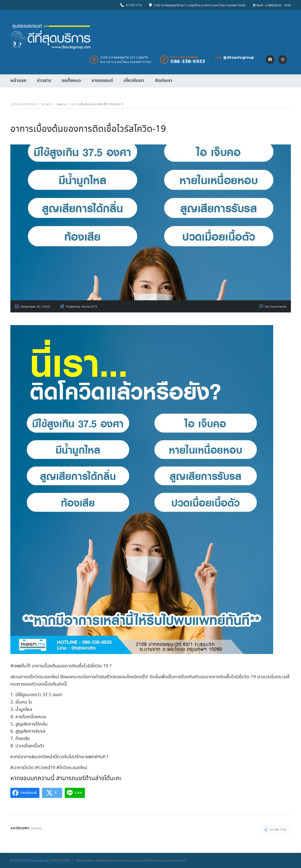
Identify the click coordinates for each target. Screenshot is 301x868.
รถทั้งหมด (71, 81)
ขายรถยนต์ (102, 81)
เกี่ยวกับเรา (134, 81)
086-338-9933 (188, 61)
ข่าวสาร (44, 81)
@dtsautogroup (239, 57)
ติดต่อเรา (164, 81)
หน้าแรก (18, 81)
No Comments (276, 306)
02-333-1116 (134, 5)
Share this (276, 830)
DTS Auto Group (36, 860)
